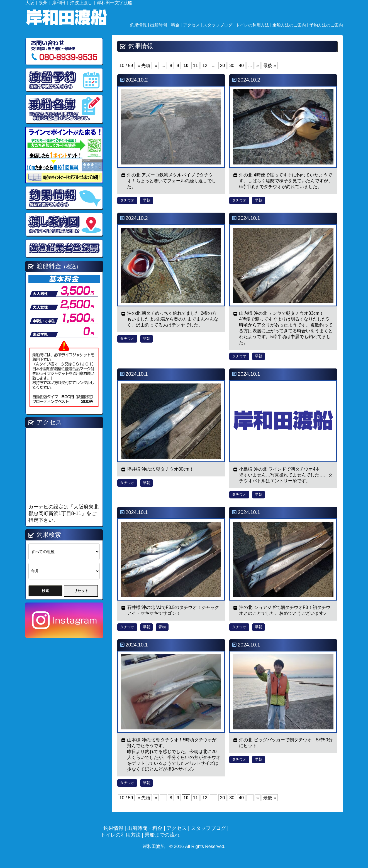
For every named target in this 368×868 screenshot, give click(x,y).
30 (232, 66)
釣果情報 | (140, 25)
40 (241, 66)
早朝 (147, 200)
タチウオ (127, 200)
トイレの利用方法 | (254, 25)
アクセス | (193, 25)
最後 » (270, 66)
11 (196, 66)
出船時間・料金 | (166, 25)
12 (205, 66)
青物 (162, 627)
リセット (81, 591)
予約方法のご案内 (326, 25)
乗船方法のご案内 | (291, 25)
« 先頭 (144, 66)
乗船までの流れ (162, 835)
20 (223, 66)
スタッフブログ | (219, 25)
